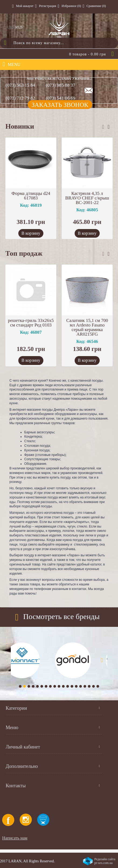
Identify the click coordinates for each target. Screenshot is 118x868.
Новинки (20, 126)
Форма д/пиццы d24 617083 (31, 196)
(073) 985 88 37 (60, 85)
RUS (19, 27)
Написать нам (15, 838)
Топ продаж (24, 253)
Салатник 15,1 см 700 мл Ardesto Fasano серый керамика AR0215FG (87, 327)
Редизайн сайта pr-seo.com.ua (105, 861)
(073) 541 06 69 (60, 98)
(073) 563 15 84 (20, 85)
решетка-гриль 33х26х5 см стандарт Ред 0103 (31, 323)
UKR (11, 27)
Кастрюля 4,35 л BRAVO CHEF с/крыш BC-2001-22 (87, 198)
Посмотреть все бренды (61, 616)
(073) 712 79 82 (20, 98)
